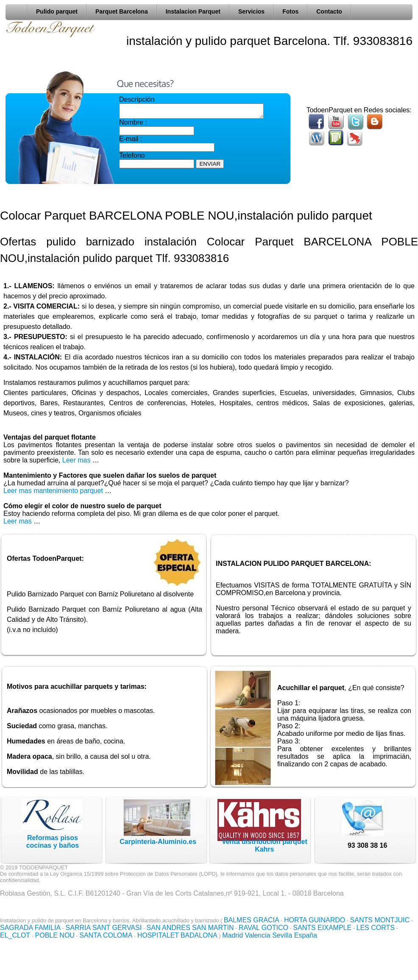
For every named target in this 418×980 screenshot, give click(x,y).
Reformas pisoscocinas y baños (53, 842)
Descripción (137, 99)
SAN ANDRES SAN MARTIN (190, 928)
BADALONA (199, 935)
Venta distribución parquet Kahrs (265, 845)
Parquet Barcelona (122, 11)
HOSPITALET (158, 935)
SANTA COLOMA (106, 935)
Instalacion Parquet (193, 11)
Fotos (290, 11)
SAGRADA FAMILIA (30, 928)
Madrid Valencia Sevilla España (270, 935)
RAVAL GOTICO (263, 928)
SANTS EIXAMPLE (322, 928)
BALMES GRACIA (252, 920)
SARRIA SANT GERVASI (104, 928)
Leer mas (77, 460)
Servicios (251, 11)
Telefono (132, 158)
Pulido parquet (57, 11)
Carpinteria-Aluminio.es (158, 842)
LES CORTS (376, 928)
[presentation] (184, 187)
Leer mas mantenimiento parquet (53, 491)
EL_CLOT (15, 935)
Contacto (329, 11)
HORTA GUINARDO (315, 920)
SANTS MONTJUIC (380, 920)
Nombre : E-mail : (157, 133)
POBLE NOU (55, 935)
